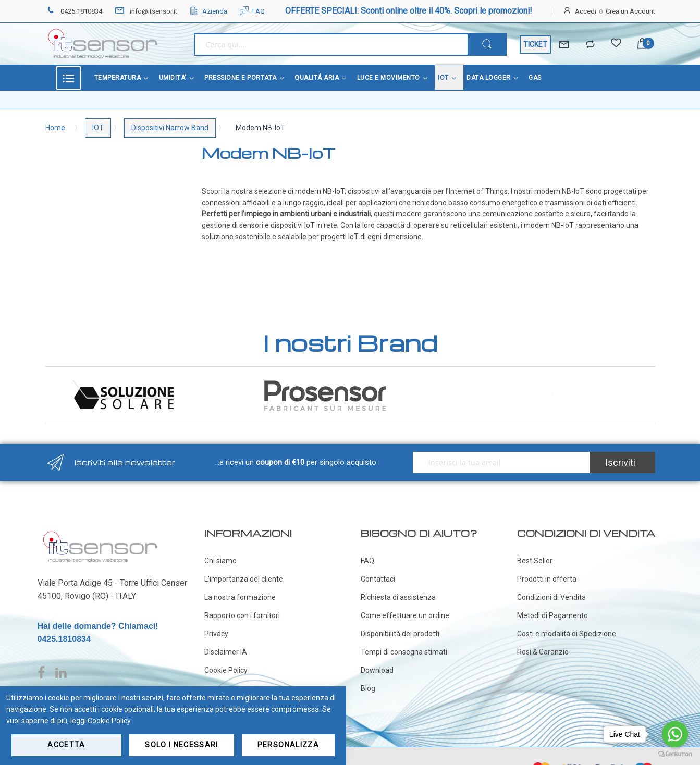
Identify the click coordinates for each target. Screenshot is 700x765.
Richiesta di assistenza (398, 597)
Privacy (216, 634)
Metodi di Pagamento (552, 615)
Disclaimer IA (226, 652)
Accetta (66, 745)
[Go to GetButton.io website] (675, 754)
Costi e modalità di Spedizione (567, 634)
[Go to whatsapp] (675, 734)
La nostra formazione (240, 597)
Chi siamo (220, 561)
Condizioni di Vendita (551, 597)
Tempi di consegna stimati (404, 652)
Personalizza (288, 745)
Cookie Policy (226, 670)
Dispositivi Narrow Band (170, 128)
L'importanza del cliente (244, 579)
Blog (368, 688)
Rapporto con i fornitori (242, 615)
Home (55, 128)
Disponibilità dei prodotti (400, 634)
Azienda (208, 11)
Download (377, 670)
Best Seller (535, 561)
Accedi (586, 11)
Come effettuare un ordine (405, 615)
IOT (98, 128)
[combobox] (331, 45)
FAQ (252, 11)
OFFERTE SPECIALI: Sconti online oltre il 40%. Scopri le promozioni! (409, 11)
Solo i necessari (182, 745)
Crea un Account (630, 11)
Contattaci (378, 579)
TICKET (535, 44)
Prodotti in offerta (547, 579)
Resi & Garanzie (543, 652)
